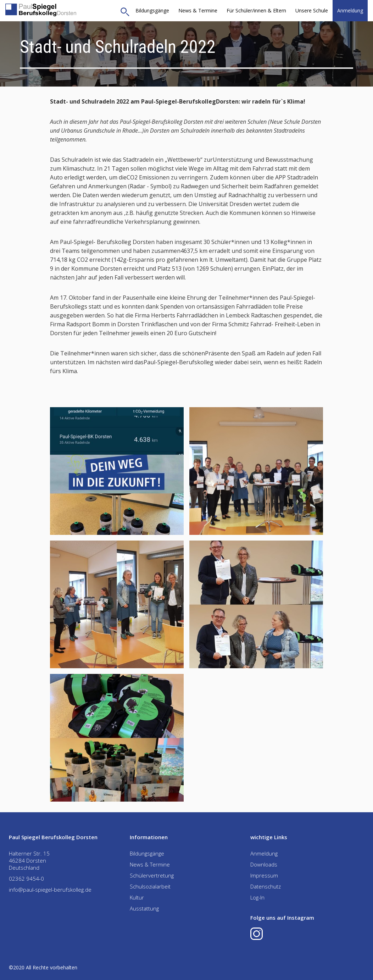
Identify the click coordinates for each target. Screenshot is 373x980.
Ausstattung (144, 908)
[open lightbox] (117, 471)
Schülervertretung (152, 875)
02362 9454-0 (26, 879)
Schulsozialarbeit (150, 886)
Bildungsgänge (152, 10)
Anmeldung (350, 10)
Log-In (257, 897)
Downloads (264, 864)
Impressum (264, 875)
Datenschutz (266, 886)
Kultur (137, 897)
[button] (256, 11)
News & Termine (198, 10)
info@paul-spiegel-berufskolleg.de (50, 890)
